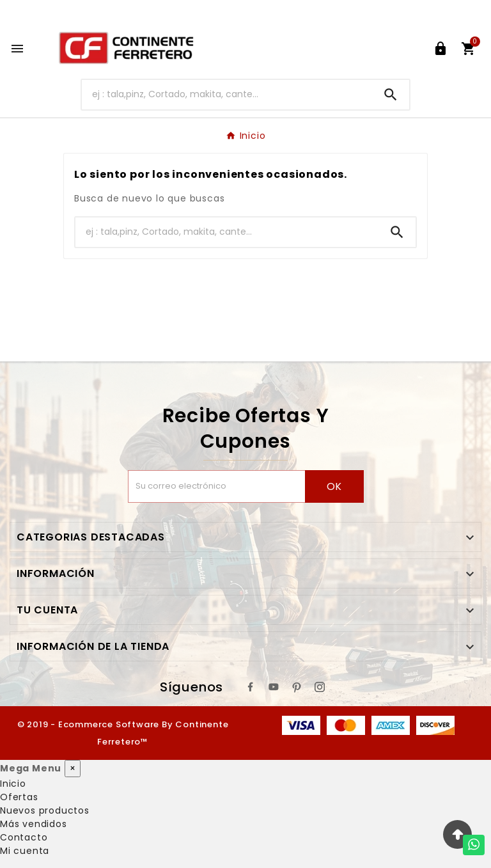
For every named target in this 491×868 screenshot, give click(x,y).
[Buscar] (227, 94)
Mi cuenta (25, 851)
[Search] (391, 95)
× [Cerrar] (73, 768)
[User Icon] (440, 49)
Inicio (13, 784)
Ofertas (19, 797)
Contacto (24, 837)
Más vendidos (34, 824)
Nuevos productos (45, 810)
